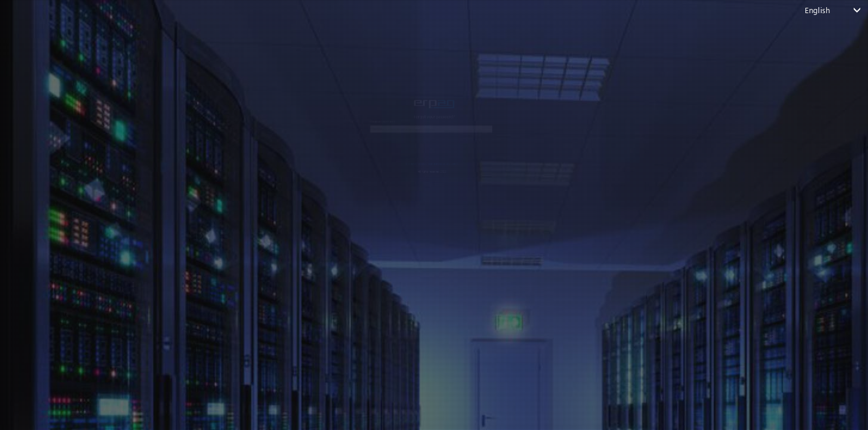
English (817, 10)
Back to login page (425, 182)
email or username (281, 89)
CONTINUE (425, 145)
